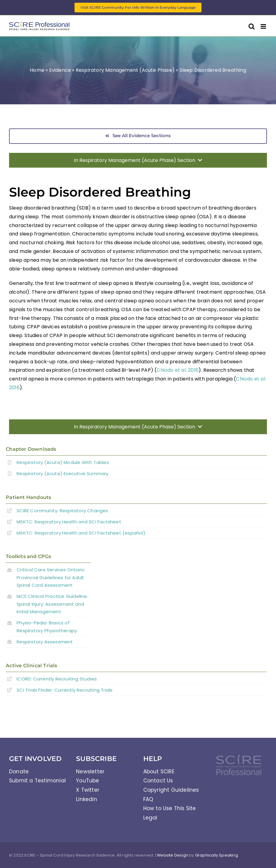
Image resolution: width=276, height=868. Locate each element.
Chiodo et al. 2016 (178, 370)
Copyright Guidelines (171, 790)
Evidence (60, 70)
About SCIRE (159, 772)
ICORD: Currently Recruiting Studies (57, 679)
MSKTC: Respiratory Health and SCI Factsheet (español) (81, 533)
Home (37, 70)
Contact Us (158, 781)
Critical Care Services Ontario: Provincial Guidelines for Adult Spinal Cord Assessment (51, 577)
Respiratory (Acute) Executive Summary (62, 473)
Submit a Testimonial (37, 781)
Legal (150, 818)
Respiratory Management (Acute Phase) (125, 70)
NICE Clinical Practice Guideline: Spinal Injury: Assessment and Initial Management (52, 604)
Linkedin (87, 799)
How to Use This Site (170, 808)
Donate (19, 772)
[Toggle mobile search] (252, 26)
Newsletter (90, 772)
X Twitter (88, 790)
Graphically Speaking (217, 855)
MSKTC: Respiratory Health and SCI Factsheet (69, 522)
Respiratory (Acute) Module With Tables (63, 462)
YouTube (87, 781)
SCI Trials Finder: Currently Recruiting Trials (65, 690)
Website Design (173, 855)
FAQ (148, 799)
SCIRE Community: (62, 511)
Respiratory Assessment (45, 642)
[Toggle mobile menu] (264, 26)
